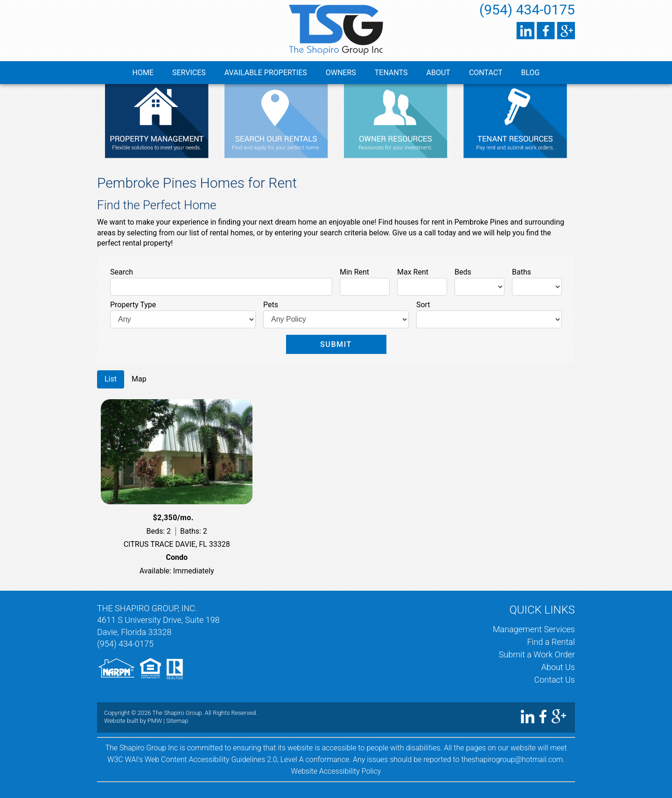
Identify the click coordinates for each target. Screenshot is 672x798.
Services (189, 73)
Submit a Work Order (537, 654)
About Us (558, 667)
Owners (341, 73)
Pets (271, 305)
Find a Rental (551, 642)
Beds (463, 272)
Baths (521, 272)
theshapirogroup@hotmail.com (512, 759)
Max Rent (413, 272)
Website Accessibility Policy (336, 771)
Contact (486, 73)
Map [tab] (139, 379)
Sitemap (177, 721)
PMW (155, 721)
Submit (336, 344)
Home (143, 73)
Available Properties (266, 73)
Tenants (391, 73)
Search (122, 272)
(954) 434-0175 (527, 10)
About (438, 73)
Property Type (133, 305)
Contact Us (554, 680)
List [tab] (111, 379)
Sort (423, 305)
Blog (531, 73)
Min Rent (354, 272)
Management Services (534, 629)
